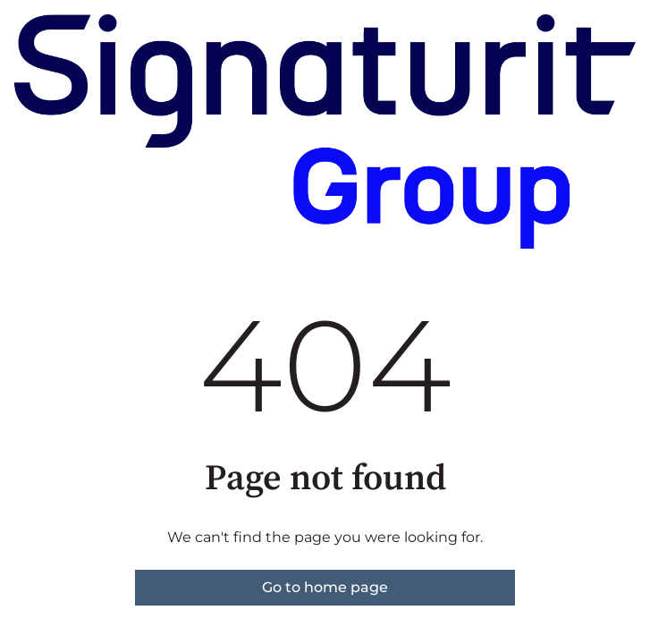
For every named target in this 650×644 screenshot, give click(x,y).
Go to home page (325, 587)
